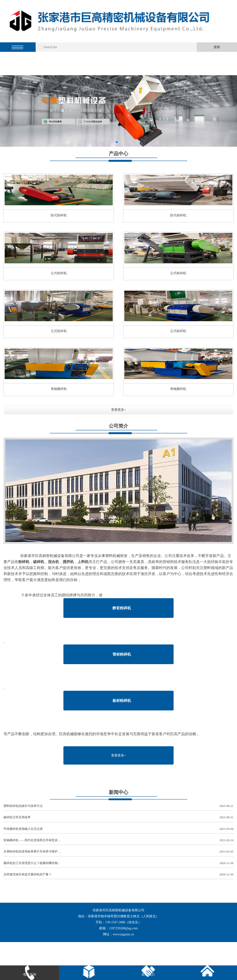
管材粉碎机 (122, 654)
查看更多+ (118, 410)
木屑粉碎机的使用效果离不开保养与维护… (118, 852)
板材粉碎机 (122, 701)
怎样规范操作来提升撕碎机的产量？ (118, 875)
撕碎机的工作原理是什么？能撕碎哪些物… (118, 863)
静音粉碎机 (122, 608)
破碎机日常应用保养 (118, 817)
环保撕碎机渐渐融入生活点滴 (118, 829)
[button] (117, 142)
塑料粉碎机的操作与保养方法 (118, 806)
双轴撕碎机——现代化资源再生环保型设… (118, 840)
